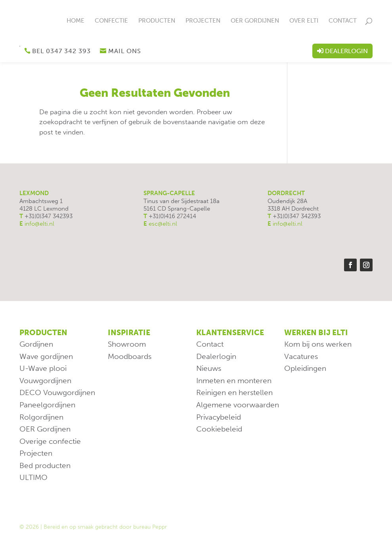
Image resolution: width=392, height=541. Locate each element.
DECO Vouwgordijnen (57, 392)
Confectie (111, 21)
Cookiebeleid (219, 429)
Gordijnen (36, 344)
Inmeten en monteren (234, 381)
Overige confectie (50, 441)
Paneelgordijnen (47, 405)
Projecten (203, 21)
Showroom (127, 344)
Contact (343, 21)
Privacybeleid (219, 417)
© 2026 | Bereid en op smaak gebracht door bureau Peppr (93, 527)
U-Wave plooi (43, 368)
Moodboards (130, 356)
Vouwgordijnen (45, 381)
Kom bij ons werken (318, 344)
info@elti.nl (39, 224)
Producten (157, 21)
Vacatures (301, 356)
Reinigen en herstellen (234, 392)
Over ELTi (304, 21)
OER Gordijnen (255, 21)
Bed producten (45, 465)
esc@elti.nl (163, 224)
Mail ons (125, 51)
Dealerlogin (346, 51)
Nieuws (209, 368)
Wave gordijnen (46, 356)
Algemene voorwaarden (238, 405)
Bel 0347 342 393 (61, 51)
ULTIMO (33, 477)
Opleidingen (305, 368)
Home (76, 21)
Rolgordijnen (41, 417)
